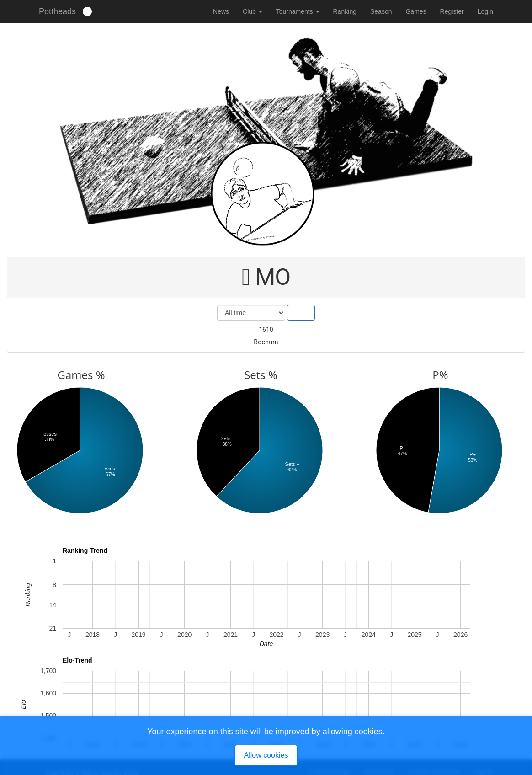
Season (381, 11)
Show (301, 313)
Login (485, 11)
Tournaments (298, 11)
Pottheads (57, 11)
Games (416, 11)
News (221, 11)
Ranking (345, 11)
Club (253, 11)
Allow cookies (266, 755)
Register (452, 11)
